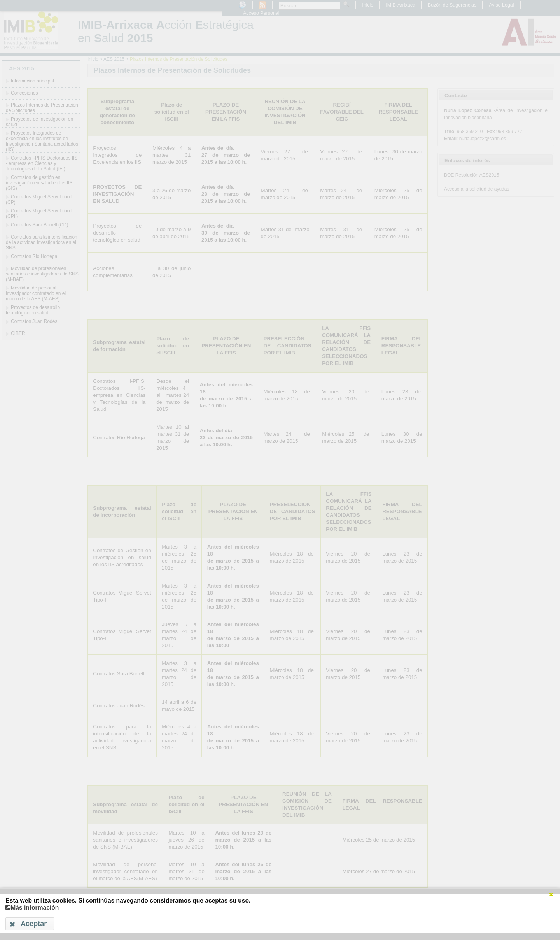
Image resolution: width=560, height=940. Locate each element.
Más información (32, 908)
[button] (551, 894)
